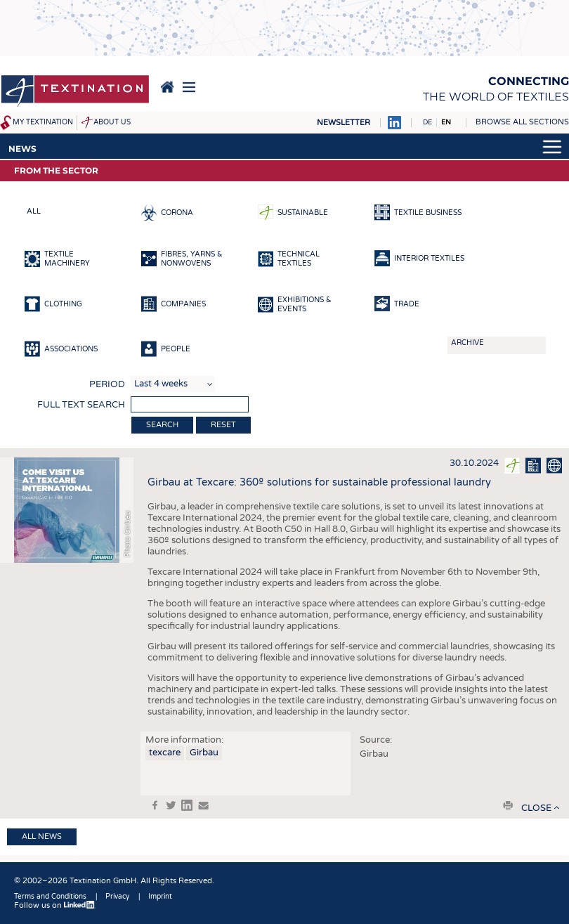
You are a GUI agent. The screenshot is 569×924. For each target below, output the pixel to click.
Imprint (160, 897)
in (187, 805)
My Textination (43, 122)
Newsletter (344, 123)
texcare (165, 753)
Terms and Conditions (50, 897)
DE (427, 122)
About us (112, 122)
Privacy (117, 897)
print (508, 805)
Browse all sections (522, 122)
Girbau (204, 753)
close (536, 808)
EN (446, 122)
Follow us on (55, 905)
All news (42, 837)
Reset (223, 425)
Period (107, 384)
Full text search (81, 405)
